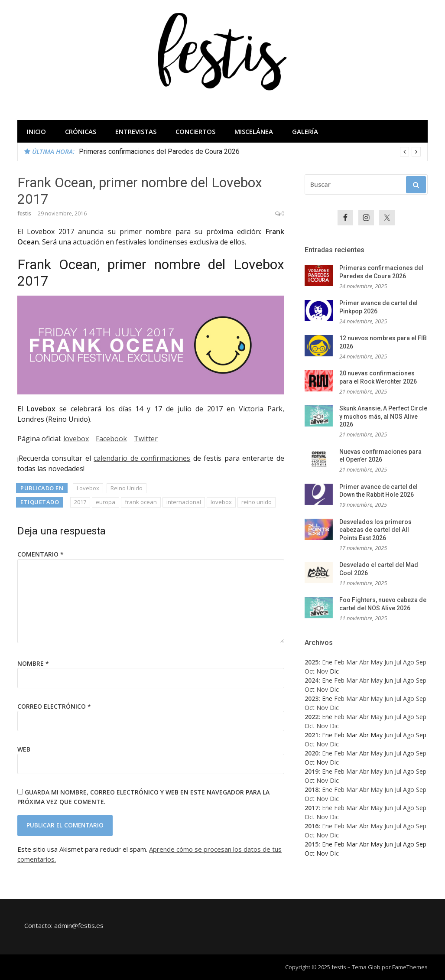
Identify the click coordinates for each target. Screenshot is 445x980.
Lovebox (88, 488)
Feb (339, 662)
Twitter (146, 439)
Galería (305, 131)
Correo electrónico (54, 706)
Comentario (41, 554)
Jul (398, 662)
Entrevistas (136, 131)
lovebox (76, 439)
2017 (80, 502)
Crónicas (81, 131)
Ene (327, 662)
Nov (322, 671)
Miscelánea (254, 131)
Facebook (111, 439)
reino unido (257, 502)
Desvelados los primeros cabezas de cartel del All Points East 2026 (375, 530)
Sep (421, 662)
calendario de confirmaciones (142, 458)
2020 (312, 753)
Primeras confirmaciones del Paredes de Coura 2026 (159, 151)
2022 (312, 717)
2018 (312, 790)
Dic (334, 689)
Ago (409, 662)
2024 (312, 680)
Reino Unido (127, 488)
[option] (250, 152)
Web (24, 749)
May (377, 662)
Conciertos (195, 131)
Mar (352, 662)
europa (106, 502)
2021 (312, 735)
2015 (312, 844)
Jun (389, 662)
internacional (184, 502)
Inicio (36, 131)
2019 (312, 771)
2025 (312, 662)
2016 (312, 826)
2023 (312, 698)
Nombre (33, 663)
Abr (364, 662)
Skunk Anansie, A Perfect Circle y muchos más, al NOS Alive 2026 (383, 416)
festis (24, 213)
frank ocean (141, 502)
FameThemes (410, 967)
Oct (310, 671)
